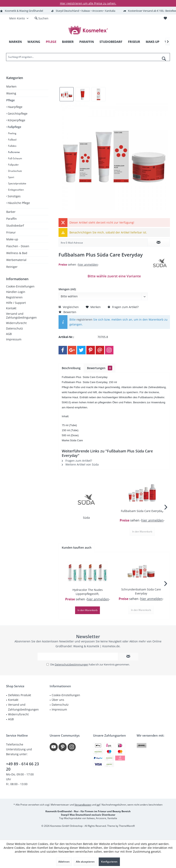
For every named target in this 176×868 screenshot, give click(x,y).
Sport (11, 177)
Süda (86, 518)
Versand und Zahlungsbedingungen (21, 316)
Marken (11, 86)
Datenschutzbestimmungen (71, 664)
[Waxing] (34, 42)
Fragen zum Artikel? (123, 307)
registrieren (84, 319)
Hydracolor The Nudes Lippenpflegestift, (88, 592)
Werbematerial (16, 260)
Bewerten (67, 312)
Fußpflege (14, 127)
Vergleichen (69, 307)
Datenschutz (15, 328)
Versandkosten (83, 805)
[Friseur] (134, 42)
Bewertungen (100, 368)
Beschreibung (71, 368)
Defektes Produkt (20, 695)
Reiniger (12, 267)
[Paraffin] (87, 42)
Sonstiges (14, 196)
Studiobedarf (15, 225)
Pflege (10, 100)
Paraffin (12, 219)
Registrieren (14, 297)
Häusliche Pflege (18, 203)
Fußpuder (13, 165)
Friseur (11, 232)
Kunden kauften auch (77, 548)
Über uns (58, 700)
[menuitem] (165, 18)
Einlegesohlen (16, 190)
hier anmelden (88, 265)
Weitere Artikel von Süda (80, 464)
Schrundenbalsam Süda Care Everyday (141, 591)
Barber (11, 212)
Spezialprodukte (17, 183)
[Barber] (68, 42)
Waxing (11, 93)
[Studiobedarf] (111, 42)
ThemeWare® (127, 826)
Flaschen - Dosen (18, 246)
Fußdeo (12, 146)
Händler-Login (16, 292)
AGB (9, 334)
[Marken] (15, 42)
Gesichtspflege (17, 114)
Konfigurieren (109, 862)
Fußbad (12, 140)
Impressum (14, 339)
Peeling (12, 133)
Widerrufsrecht (16, 323)
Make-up (12, 239)
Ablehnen (64, 862)
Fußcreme (14, 152)
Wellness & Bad (17, 253)
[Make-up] (152, 42)
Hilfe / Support (16, 303)
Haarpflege (15, 107)
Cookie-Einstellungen (20, 286)
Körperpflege (16, 120)
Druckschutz (15, 171)
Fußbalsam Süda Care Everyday (142, 511)
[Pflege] (51, 42)
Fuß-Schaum (15, 158)
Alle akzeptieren (85, 862)
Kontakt (11, 308)
